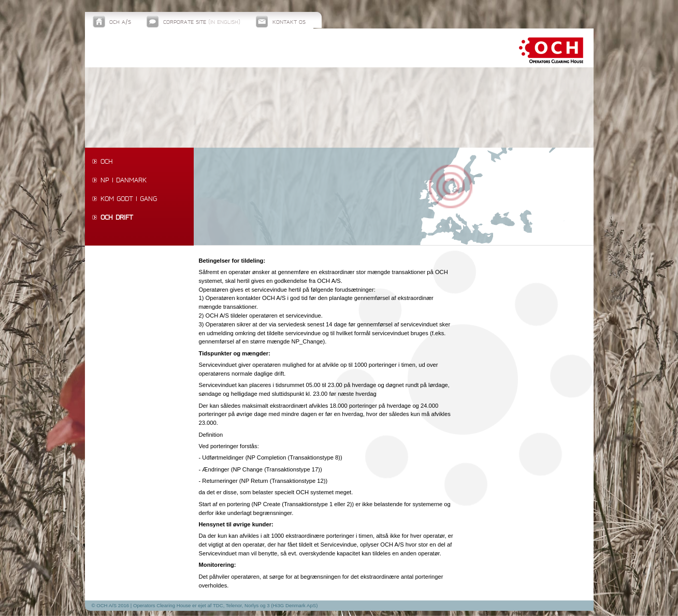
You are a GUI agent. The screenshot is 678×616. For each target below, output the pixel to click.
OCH (107, 162)
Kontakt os (289, 23)
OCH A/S (120, 23)
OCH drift (117, 218)
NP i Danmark (124, 181)
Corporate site (202, 23)
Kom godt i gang (129, 199)
